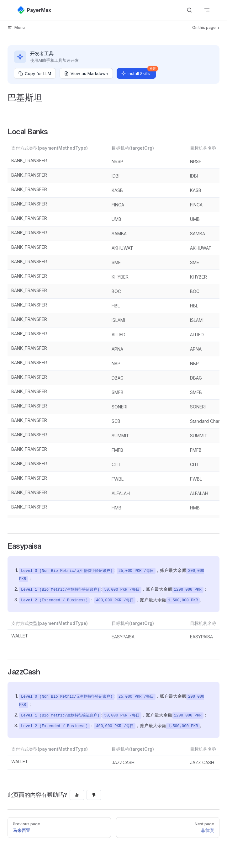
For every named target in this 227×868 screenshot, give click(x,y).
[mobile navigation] (207, 10)
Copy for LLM (35, 73)
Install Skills (139, 72)
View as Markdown (86, 73)
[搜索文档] (189, 10)
